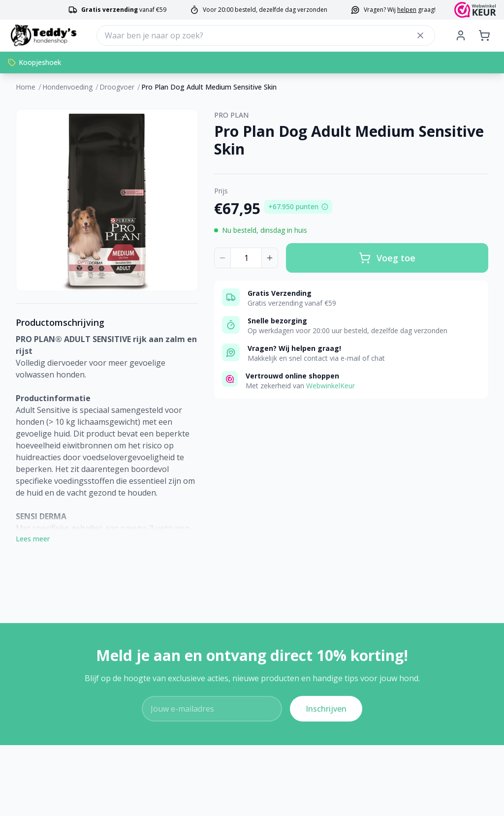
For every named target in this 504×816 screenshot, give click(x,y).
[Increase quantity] (270, 258)
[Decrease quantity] (222, 258)
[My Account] (461, 35)
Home (26, 87)
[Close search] (420, 35)
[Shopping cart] (484, 35)
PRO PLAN (231, 115)
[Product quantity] (246, 258)
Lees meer (33, 539)
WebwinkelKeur (331, 386)
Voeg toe (387, 258)
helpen (407, 10)
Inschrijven (326, 709)
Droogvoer (117, 87)
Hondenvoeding (67, 87)
